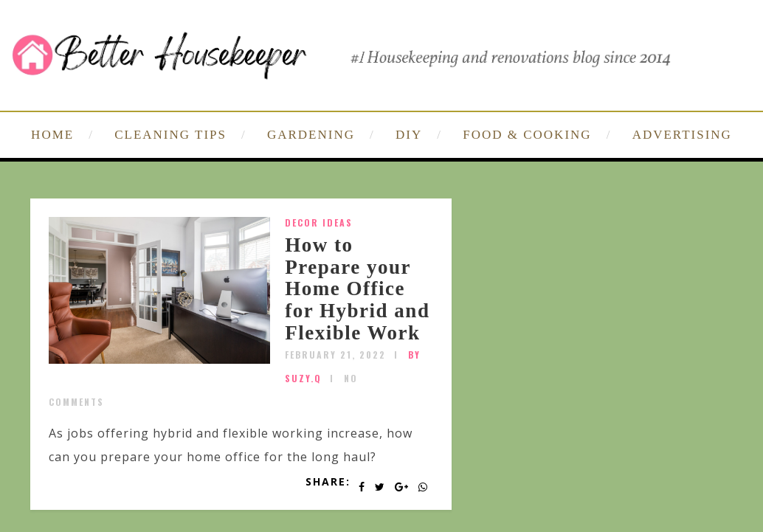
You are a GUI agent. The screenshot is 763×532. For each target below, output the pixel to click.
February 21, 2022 (335, 355)
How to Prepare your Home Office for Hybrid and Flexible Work (357, 289)
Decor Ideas (319, 222)
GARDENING (311, 135)
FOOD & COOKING (527, 135)
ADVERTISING (682, 135)
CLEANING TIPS (170, 135)
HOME (52, 135)
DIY (409, 135)
